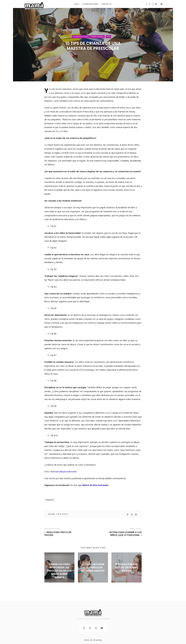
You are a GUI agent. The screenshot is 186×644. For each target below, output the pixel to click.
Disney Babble (97, 37)
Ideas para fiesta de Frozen (58, 534)
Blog (77, 4)
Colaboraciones (90, 4)
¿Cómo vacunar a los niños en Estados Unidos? (93, 567)
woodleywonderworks (66, 472)
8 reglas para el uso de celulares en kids (127, 567)
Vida (108, 37)
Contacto (106, 4)
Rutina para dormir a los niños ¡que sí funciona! (126, 534)
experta (50, 500)
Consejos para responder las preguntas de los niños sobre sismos (59, 571)
